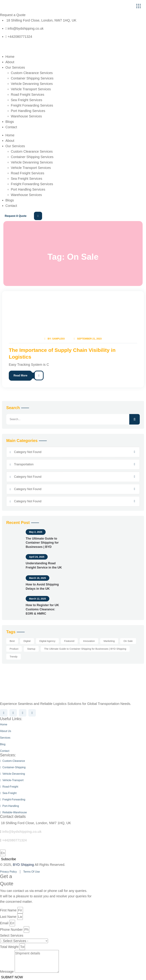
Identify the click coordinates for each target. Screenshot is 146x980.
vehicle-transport (12, 780)
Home (10, 57)
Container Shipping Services (32, 78)
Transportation (24, 464)
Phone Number (11, 930)
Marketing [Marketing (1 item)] (109, 641)
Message (7, 972)
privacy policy (8, 872)
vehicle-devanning (13, 774)
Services (5, 738)
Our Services (15, 67)
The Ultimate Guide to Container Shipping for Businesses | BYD (42, 543)
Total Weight (9, 947)
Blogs (10, 122)
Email (4, 923)
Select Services (12, 935)
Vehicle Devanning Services (32, 84)
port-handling (9, 806)
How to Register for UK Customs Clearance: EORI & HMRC (42, 609)
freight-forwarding (13, 800)
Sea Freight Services (27, 100)
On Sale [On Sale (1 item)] (128, 641)
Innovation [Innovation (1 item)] (89, 641)
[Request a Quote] (21, 216)
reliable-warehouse (13, 812)
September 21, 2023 (88, 339)
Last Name (8, 917)
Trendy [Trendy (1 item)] (14, 657)
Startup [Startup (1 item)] (31, 649)
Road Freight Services (28, 95)
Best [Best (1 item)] (12, 641)
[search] (135, 419)
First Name (8, 910)
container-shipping (13, 767)
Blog (3, 744)
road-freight (9, 787)
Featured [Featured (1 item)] (69, 641)
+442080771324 (14, 840)
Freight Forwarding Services (32, 105)
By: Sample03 (54, 339)
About (10, 62)
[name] (138, 6)
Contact (11, 127)
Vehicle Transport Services (31, 89)
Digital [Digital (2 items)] (27, 641)
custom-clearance (13, 761)
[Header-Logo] (24, 6)
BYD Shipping (23, 865)
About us (6, 731)
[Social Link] (4, 713)
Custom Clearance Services (32, 73)
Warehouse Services (26, 116)
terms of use (32, 872)
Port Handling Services (28, 111)
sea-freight (8, 793)
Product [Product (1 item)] (14, 649)
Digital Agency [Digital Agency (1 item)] (47, 641)
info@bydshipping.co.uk (22, 832)
